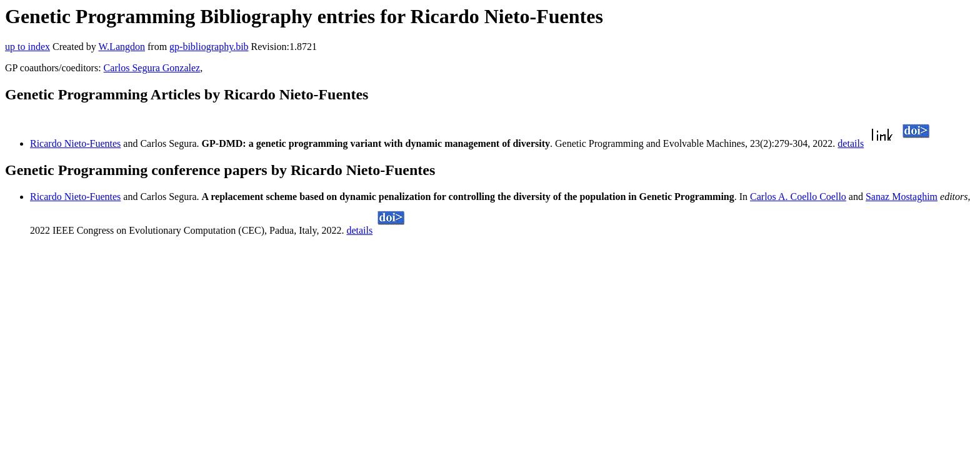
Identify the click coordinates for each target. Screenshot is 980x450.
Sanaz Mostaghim (902, 197)
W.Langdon (122, 47)
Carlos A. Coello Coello (798, 197)
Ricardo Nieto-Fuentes (75, 143)
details (851, 143)
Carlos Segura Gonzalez (152, 68)
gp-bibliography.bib (209, 47)
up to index (27, 47)
